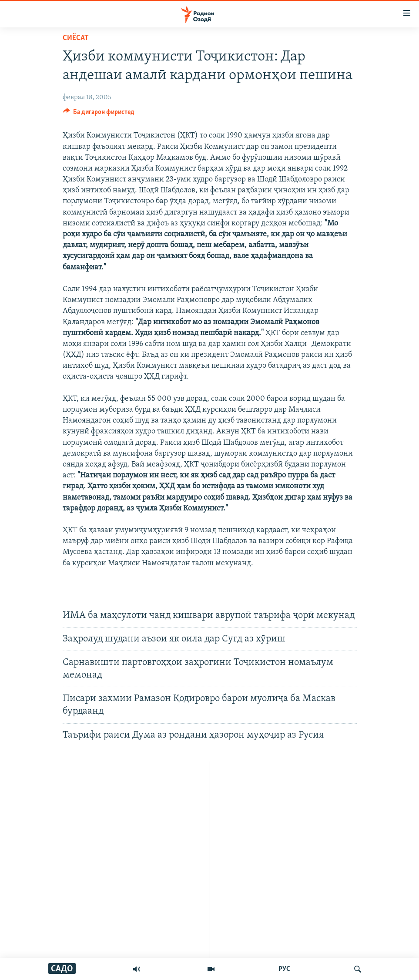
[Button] (99, 114)
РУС (284, 969)
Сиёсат (76, 38)
